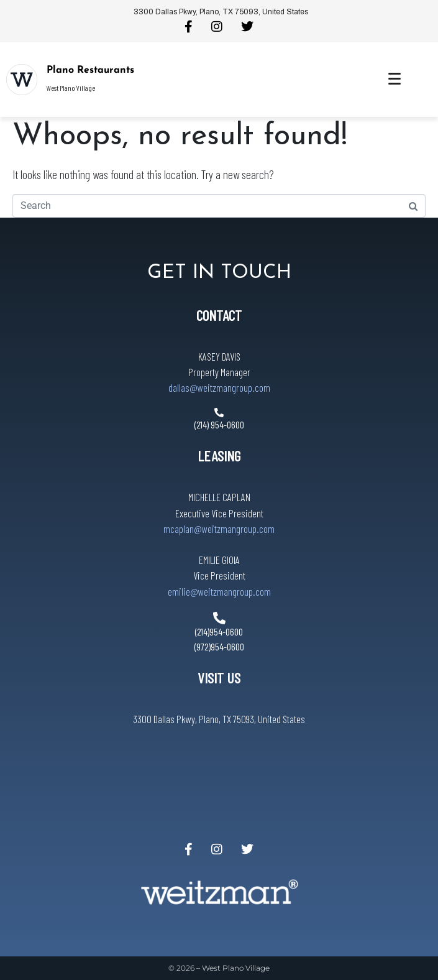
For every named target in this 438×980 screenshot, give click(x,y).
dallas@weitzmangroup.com (219, 387)
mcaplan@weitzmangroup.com (219, 529)
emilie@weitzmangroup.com (219, 591)
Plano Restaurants (90, 70)
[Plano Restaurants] (22, 80)
